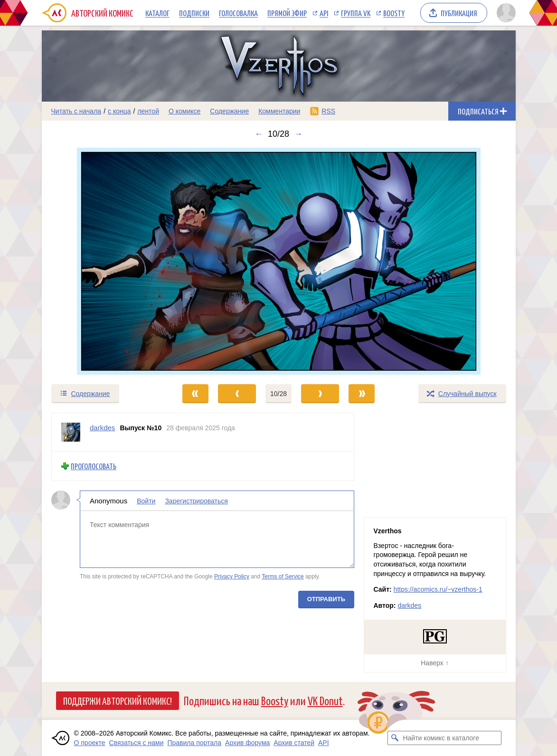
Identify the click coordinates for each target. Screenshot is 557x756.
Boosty (394, 13)
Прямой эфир (287, 13)
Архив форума (247, 743)
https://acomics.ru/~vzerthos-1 (438, 589)
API (324, 13)
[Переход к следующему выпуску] (279, 261)
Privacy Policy (231, 576)
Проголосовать (94, 466)
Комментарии (279, 111)
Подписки (194, 13)
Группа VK (356, 13)
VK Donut (325, 700)
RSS (328, 111)
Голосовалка (238, 13)
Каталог (157, 13)
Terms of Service (283, 576)
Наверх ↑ (434, 663)
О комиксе (184, 111)
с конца (119, 111)
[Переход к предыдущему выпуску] (101, 261)
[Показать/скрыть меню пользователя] (505, 13)
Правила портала (194, 743)
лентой (148, 111)
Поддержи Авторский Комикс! (118, 700)
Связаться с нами (137, 743)
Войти (146, 501)
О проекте (90, 743)
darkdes (409, 605)
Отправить (326, 599)
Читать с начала (76, 111)
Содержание (229, 111)
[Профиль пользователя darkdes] (71, 432)
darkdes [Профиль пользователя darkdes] (102, 428)
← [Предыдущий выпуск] (259, 134)
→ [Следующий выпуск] (298, 134)
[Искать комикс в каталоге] (395, 738)
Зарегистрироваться (196, 501)
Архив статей (294, 743)
